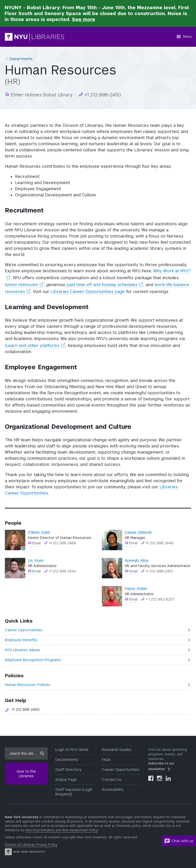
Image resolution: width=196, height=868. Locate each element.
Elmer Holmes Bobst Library (41, 95)
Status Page (66, 780)
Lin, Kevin (36, 560)
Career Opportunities (24, 630)
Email (36, 543)
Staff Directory (69, 770)
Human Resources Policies (28, 685)
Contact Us (112, 780)
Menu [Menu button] (188, 37)
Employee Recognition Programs (33, 660)
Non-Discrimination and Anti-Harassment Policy (62, 830)
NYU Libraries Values (22, 650)
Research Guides (117, 750)
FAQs (106, 760)
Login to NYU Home (72, 750)
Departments (21, 59)
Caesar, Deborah (138, 532)
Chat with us (179, 841)
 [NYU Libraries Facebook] (151, 778)
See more (84, 19)
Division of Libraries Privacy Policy (31, 845)
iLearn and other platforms (35, 346)
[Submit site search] (42, 753)
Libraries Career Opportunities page (88, 292)
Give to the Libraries (26, 774)
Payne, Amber (136, 589)
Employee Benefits (21, 640)
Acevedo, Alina (137, 560)
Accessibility (113, 790)
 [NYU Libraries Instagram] (160, 778)
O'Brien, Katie (39, 532)
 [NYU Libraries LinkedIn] (168, 778)
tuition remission (24, 285)
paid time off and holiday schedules (105, 285)
